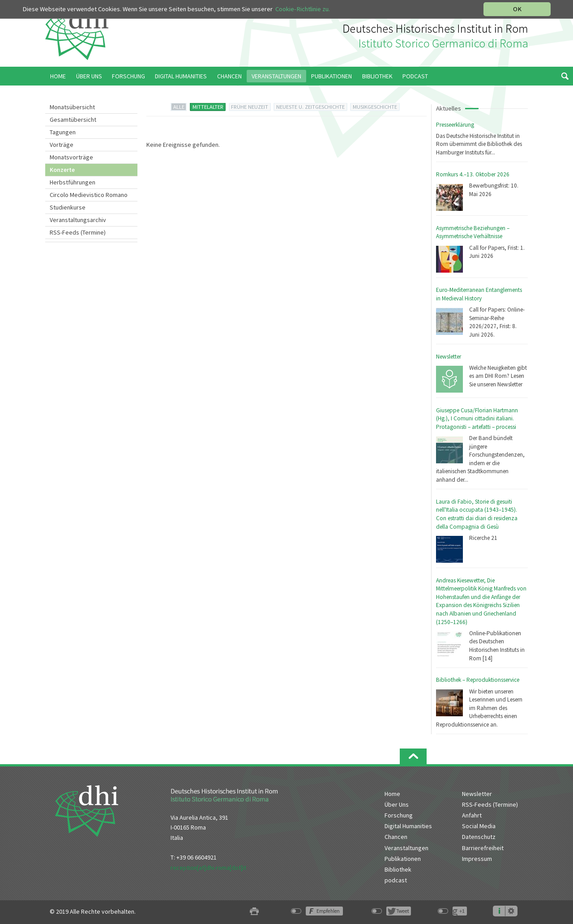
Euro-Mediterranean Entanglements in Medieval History (479, 294)
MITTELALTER (208, 107)
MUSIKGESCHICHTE (375, 107)
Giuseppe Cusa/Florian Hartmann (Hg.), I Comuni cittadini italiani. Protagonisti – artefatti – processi (477, 419)
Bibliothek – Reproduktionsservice (478, 680)
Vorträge (62, 145)
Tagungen (63, 132)
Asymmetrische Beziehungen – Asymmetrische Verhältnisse (473, 232)
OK (517, 9)
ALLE (179, 107)
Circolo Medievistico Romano (89, 195)
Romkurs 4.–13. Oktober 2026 (473, 174)
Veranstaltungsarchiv (78, 220)
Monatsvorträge (71, 157)
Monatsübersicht (72, 107)
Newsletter (449, 357)
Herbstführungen (73, 182)
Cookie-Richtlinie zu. (303, 9)
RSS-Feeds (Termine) (78, 232)
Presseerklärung (455, 125)
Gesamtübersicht (73, 120)
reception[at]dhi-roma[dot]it (208, 868)
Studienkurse (68, 207)
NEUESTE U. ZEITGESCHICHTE (310, 107)
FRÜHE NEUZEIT (250, 107)
